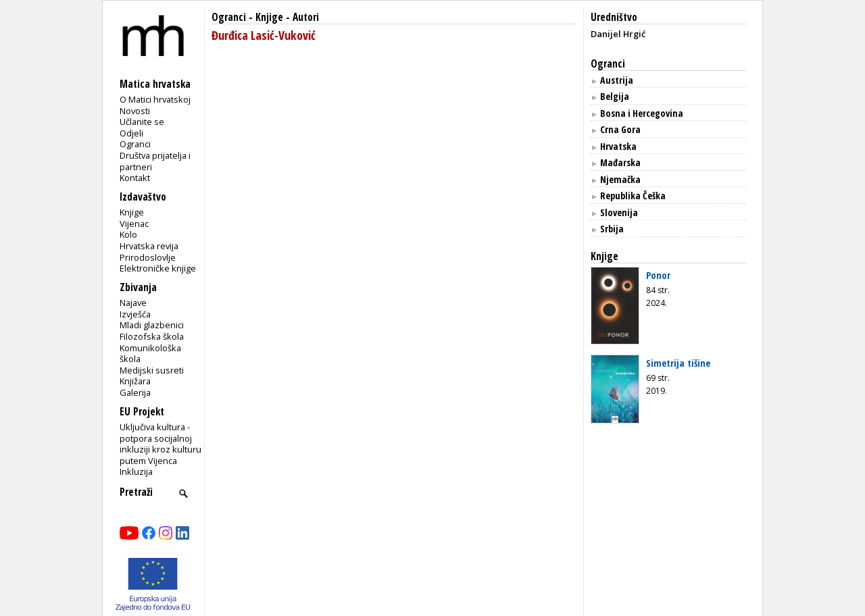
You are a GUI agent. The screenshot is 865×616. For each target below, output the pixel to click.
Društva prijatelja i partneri (155, 161)
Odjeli (131, 133)
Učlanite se (142, 122)
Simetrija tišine (678, 363)
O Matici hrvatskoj (155, 99)
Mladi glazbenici (152, 325)
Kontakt (135, 178)
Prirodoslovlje (148, 257)
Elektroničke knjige (158, 268)
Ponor (658, 275)
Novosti (135, 111)
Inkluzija (136, 471)
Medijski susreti (152, 370)
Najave (133, 303)
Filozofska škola (152, 336)
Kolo (128, 234)
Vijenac (134, 224)
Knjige (132, 212)
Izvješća (135, 314)
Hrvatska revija (149, 246)
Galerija (135, 392)
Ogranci (135, 144)
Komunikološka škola (150, 354)
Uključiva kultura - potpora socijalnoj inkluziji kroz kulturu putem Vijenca (160, 444)
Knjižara (135, 381)
